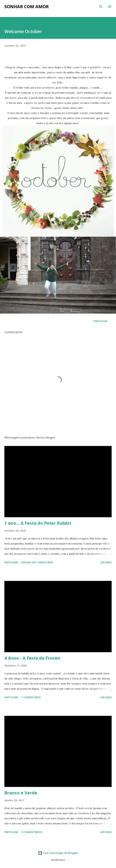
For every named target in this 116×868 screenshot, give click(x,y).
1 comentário (31, 697)
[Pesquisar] (101, 7)
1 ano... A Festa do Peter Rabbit (38, 523)
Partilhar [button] (100, 321)
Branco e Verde (21, 793)
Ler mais (106, 562)
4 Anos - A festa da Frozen (32, 658)
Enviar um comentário (37, 562)
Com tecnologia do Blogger (58, 853)
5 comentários (32, 832)
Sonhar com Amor (27, 6)
